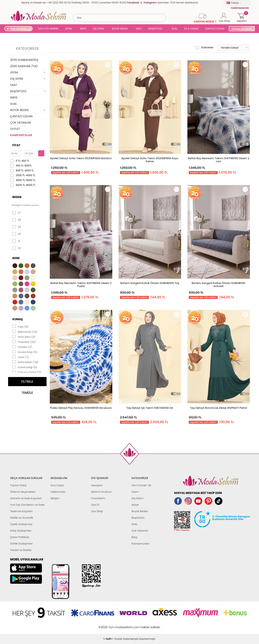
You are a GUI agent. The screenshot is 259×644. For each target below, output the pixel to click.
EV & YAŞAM (191, 29)
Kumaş (18, 319)
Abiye (135, 505)
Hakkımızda (58, 492)
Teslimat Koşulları (21, 511)
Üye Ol (95, 505)
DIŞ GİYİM (98, 29)
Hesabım (97, 485)
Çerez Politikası (20, 537)
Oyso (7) (21, 357)
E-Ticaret (117, 625)
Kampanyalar (140, 544)
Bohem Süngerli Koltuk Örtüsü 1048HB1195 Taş (150, 283)
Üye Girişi (97, 511)
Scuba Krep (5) (25, 352)
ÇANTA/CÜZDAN (215, 29)
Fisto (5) (20, 326)
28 (17, 220)
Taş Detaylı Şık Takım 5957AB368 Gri (150, 408)
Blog (134, 537)
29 (17, 227)
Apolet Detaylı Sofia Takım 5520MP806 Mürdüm (81, 158)
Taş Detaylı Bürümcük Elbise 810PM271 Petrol (219, 408)
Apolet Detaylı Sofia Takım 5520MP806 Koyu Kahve (150, 160)
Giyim (135, 492)
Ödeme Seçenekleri (23, 492)
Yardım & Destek (21, 550)
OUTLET (15, 129)
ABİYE (83, 29)
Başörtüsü (138, 518)
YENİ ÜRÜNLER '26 (20, 29)
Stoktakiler (204, 48)
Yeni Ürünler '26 (141, 485)
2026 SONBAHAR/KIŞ (24, 60)
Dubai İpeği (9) (25, 367)
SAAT (139, 29)
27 (16, 213)
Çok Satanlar (140, 531)
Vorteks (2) (22, 347)
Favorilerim (98, 498)
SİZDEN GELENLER (242, 29)
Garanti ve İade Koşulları (26, 498)
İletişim (55, 498)
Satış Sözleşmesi (21, 531)
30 (17, 234)
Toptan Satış (18, 485)
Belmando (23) (25, 332)
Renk (16, 258)
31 (16, 241)
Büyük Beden (140, 511)
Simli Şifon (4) (24, 337)
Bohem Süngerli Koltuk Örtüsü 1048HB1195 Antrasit (219, 285)
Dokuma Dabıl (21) (27, 372)
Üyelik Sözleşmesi (21, 524)
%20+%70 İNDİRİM (48, 29)
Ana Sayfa (57, 485)
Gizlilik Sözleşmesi (21, 544)
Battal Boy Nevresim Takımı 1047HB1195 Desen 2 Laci (219, 160)
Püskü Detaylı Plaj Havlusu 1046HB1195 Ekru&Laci (81, 408)
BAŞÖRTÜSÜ (155, 29)
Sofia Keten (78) (25, 362)
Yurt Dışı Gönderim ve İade (27, 505)
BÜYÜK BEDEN (120, 29)
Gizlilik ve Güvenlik (22, 518)
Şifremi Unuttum (101, 492)
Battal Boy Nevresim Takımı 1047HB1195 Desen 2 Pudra (81, 285)
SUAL (174, 29)
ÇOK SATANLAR (20, 123)
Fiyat (16, 145)
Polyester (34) (24, 342)
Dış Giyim (137, 498)
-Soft (107, 625)
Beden (17, 197)
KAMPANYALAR (21, 135)
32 (17, 248)
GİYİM (68, 29)
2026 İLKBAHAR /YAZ (24, 66)
